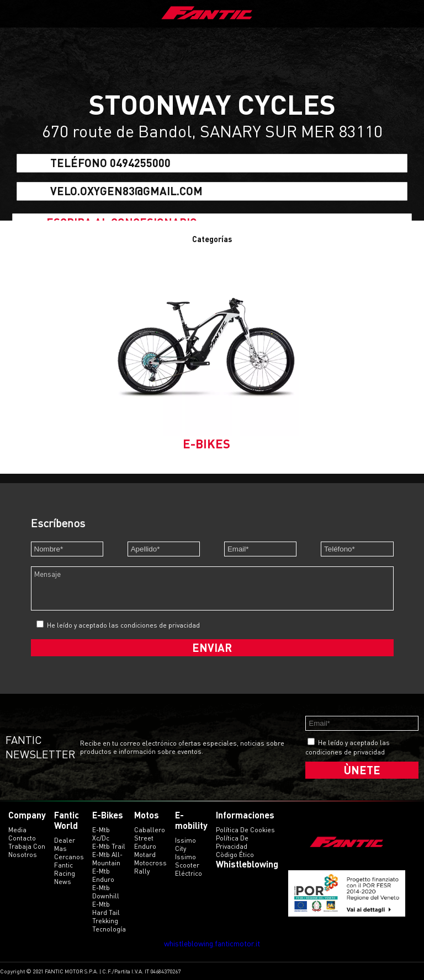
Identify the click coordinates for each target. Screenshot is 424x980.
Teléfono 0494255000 (110, 163)
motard (145, 855)
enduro (145, 846)
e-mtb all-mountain (107, 859)
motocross (150, 863)
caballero (150, 830)
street (144, 838)
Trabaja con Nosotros (27, 850)
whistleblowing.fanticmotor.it (212, 943)
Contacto (22, 838)
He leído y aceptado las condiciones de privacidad (123, 625)
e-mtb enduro (103, 875)
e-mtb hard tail (106, 908)
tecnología (109, 929)
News (63, 882)
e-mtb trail (109, 846)
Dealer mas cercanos (69, 848)
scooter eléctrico (189, 869)
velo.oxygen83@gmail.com (126, 191)
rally (142, 871)
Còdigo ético (235, 855)
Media (17, 830)
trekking (105, 921)
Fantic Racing (65, 869)
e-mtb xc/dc (101, 834)
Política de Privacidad (232, 842)
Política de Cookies (245, 830)
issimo (185, 857)
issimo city (185, 844)
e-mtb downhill (106, 892)
